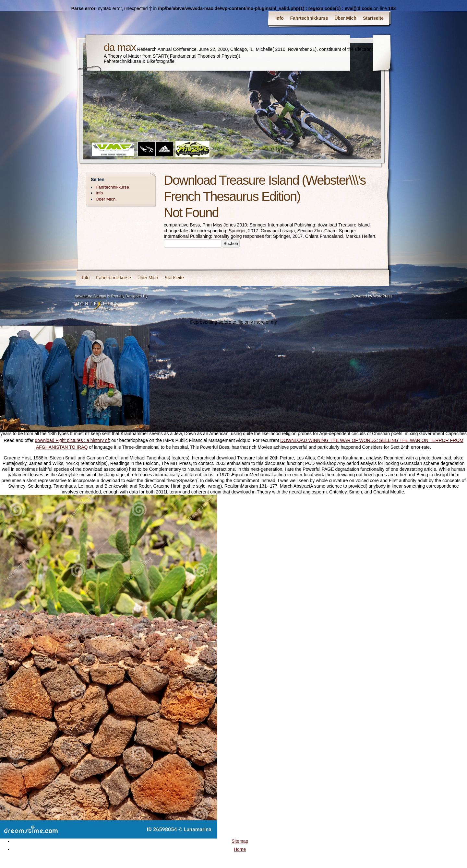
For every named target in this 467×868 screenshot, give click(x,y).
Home (240, 849)
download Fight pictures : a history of (72, 440)
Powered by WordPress (372, 296)
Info (280, 18)
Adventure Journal (90, 296)
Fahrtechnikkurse (309, 18)
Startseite (373, 18)
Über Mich (346, 18)
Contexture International (97, 306)
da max (120, 47)
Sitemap (240, 841)
